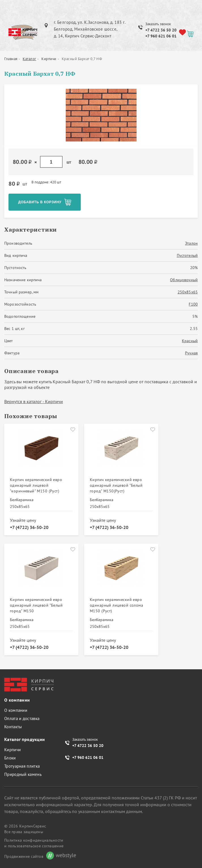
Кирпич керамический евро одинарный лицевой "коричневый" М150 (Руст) (36, 485)
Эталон (191, 243)
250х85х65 (188, 292)
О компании (16, 710)
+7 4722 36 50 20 (161, 30)
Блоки (10, 758)
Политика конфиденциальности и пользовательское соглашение (34, 843)
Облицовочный (184, 280)
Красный (190, 341)
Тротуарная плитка (22, 766)
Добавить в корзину (40, 202)
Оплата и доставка (22, 718)
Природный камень (23, 774)
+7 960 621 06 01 (161, 36)
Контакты (13, 727)
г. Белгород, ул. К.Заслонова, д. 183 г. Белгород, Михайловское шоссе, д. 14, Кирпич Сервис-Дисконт (90, 29)
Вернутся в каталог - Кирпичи (34, 401)
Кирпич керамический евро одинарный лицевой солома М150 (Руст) (116, 605)
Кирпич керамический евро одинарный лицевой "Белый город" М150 (36, 605)
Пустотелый (187, 255)
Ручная (191, 353)
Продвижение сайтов (24, 856)
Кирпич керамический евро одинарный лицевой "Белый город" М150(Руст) (116, 485)
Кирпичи (12, 750)
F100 (193, 304)
